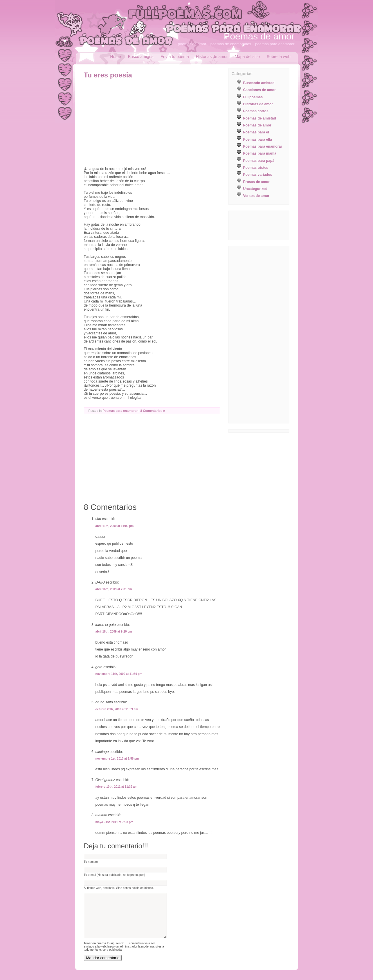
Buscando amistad (259, 83)
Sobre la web (279, 57)
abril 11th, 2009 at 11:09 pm (115, 526)
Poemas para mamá (260, 153)
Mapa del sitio (247, 57)
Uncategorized (255, 189)
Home (115, 57)
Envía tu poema (175, 57)
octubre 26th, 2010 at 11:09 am (117, 709)
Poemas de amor (259, 36)
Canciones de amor (260, 90)
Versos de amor (256, 196)
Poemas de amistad (260, 118)
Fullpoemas (253, 97)
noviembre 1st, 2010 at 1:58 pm (117, 759)
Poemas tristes (256, 168)
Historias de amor (212, 57)
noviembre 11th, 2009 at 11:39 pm (119, 674)
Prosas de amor (256, 182)
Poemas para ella (258, 140)
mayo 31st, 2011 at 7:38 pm (115, 822)
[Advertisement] (133, 123)
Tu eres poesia (108, 75)
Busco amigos (141, 57)
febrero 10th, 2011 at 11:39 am (117, 787)
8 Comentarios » (153, 411)
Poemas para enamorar (120, 411)
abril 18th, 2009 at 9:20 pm (114, 632)
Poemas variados (258, 175)
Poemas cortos (256, 111)
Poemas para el (256, 132)
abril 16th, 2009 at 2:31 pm (114, 589)
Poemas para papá (259, 161)
